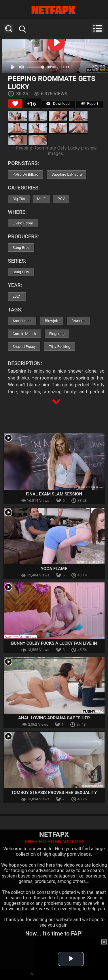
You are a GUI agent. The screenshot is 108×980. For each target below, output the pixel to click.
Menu (97, 28)
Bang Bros (21, 248)
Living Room (23, 223)
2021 (17, 296)
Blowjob (52, 321)
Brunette (78, 321)
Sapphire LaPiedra (67, 174)
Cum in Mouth (24, 334)
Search (9, 29)
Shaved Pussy (24, 347)
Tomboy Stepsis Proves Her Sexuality (54, 793)
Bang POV (21, 272)
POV (61, 199)
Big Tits (19, 199)
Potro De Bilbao (26, 174)
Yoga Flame (54, 569)
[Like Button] (15, 104)
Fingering (57, 334)
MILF (41, 199)
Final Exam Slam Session (54, 494)
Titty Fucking (60, 347)
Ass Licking (22, 321)
